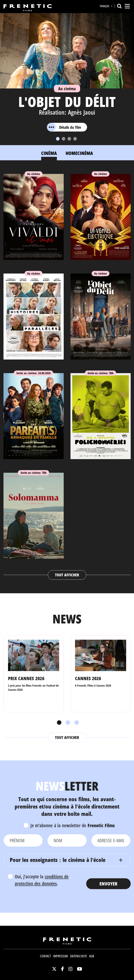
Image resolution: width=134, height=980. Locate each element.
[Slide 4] (75, 139)
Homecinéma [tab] (79, 153)
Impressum (61, 956)
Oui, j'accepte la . (42, 880)
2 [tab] (67, 723)
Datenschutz (79, 956)
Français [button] (105, 6)
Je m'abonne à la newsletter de (73, 825)
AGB (92, 956)
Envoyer (108, 884)
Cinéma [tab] (49, 153)
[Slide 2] (64, 139)
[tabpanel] (67, 373)
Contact (45, 956)
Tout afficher (67, 575)
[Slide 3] (69, 139)
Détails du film (64, 127)
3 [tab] (76, 723)
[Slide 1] (58, 139)
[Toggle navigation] (127, 6)
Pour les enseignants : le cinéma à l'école (58, 860)
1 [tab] (58, 723)
